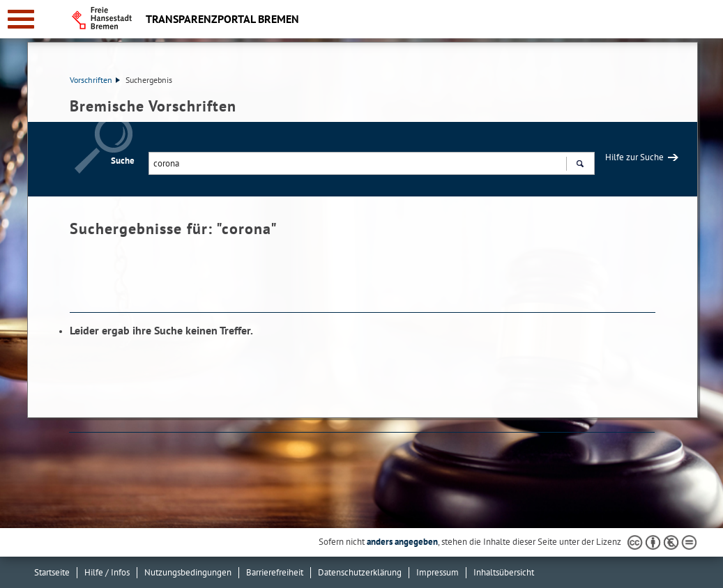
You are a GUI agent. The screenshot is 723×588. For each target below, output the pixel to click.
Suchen (580, 165)
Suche (123, 161)
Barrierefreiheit (275, 572)
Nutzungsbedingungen (188, 572)
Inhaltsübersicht (504, 572)
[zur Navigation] (21, 19)
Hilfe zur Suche (634, 157)
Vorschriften (95, 80)
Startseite (52, 572)
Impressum (437, 572)
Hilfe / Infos (107, 572)
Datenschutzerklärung (360, 572)
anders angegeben (402, 542)
